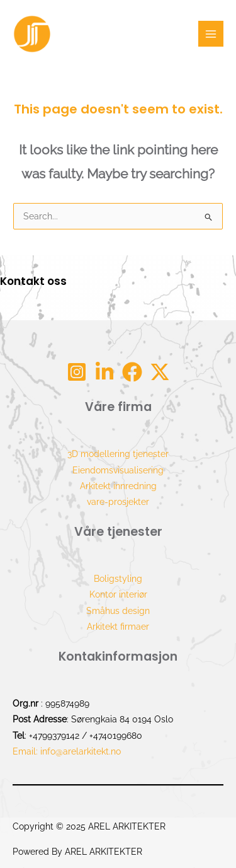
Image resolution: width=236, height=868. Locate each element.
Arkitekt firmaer (118, 627)
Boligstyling (118, 579)
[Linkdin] (104, 372)
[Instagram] (77, 372)
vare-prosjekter (118, 502)
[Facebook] (132, 372)
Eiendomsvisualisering (118, 470)
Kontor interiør (118, 594)
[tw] (160, 372)
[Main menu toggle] (211, 34)
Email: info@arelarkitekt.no (67, 751)
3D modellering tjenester (118, 454)
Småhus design (118, 611)
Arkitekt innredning (118, 486)
